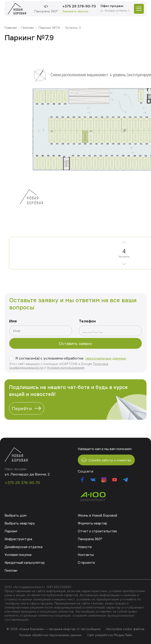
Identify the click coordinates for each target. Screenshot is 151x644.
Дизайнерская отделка (23, 547)
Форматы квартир (92, 523)
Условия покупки (18, 555)
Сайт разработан (100, 635)
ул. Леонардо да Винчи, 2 (115, 11)
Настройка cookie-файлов (125, 629)
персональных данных (106, 358)
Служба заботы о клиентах (106, 460)
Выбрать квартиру (20, 523)
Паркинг (11, 531)
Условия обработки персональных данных (50, 635)
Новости (85, 547)
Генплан (28, 28)
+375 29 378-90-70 (79, 6)
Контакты (86, 555)
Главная (11, 28)
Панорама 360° (90, 539)
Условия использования (66, 368)
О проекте (86, 563)
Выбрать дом (16, 515)
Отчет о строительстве (97, 531)
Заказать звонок (75, 11)
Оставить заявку (75, 343)
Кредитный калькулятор (25, 563)
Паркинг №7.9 (49, 28)
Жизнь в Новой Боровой (97, 515)
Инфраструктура (18, 539)
